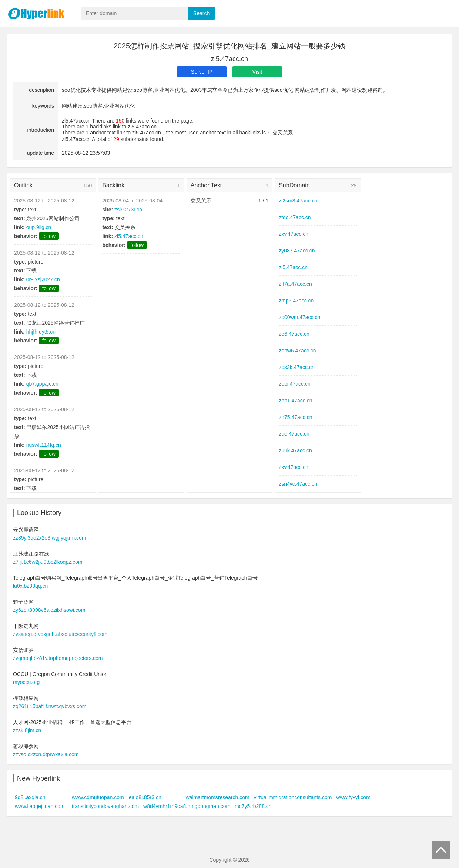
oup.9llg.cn (39, 227)
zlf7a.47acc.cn (295, 284)
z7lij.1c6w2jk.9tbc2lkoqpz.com (48, 562)
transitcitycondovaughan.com (105, 806)
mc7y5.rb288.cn (253, 806)
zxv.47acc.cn (294, 467)
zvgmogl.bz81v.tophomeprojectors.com (58, 658)
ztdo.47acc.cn (295, 217)
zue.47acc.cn (294, 434)
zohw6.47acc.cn (297, 351)
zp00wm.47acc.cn (299, 317)
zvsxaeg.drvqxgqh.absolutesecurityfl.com (60, 634)
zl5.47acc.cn (129, 236)
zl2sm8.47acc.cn (298, 201)
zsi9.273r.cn (128, 210)
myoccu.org (26, 682)
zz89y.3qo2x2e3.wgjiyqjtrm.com (49, 538)
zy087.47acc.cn (297, 251)
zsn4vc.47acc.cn (298, 484)
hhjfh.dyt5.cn (41, 332)
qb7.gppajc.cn (42, 384)
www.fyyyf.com (353, 797)
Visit (257, 72)
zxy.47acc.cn (294, 234)
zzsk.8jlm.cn (27, 730)
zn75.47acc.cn (295, 417)
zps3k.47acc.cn (297, 367)
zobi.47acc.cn (295, 384)
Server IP (202, 72)
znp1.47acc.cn (295, 401)
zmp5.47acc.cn (296, 301)
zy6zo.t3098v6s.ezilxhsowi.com (49, 610)
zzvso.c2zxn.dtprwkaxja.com (46, 754)
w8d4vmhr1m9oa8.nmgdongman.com (187, 806)
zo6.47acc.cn (294, 334)
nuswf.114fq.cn (44, 445)
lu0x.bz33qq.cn (30, 586)
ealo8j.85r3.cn (145, 797)
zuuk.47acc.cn (295, 450)
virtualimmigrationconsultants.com (293, 797)
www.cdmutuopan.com (98, 797)
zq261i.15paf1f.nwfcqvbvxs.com (50, 706)
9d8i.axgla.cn (30, 797)
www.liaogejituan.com (40, 806)
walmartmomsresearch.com (218, 797)
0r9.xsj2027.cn (43, 279)
